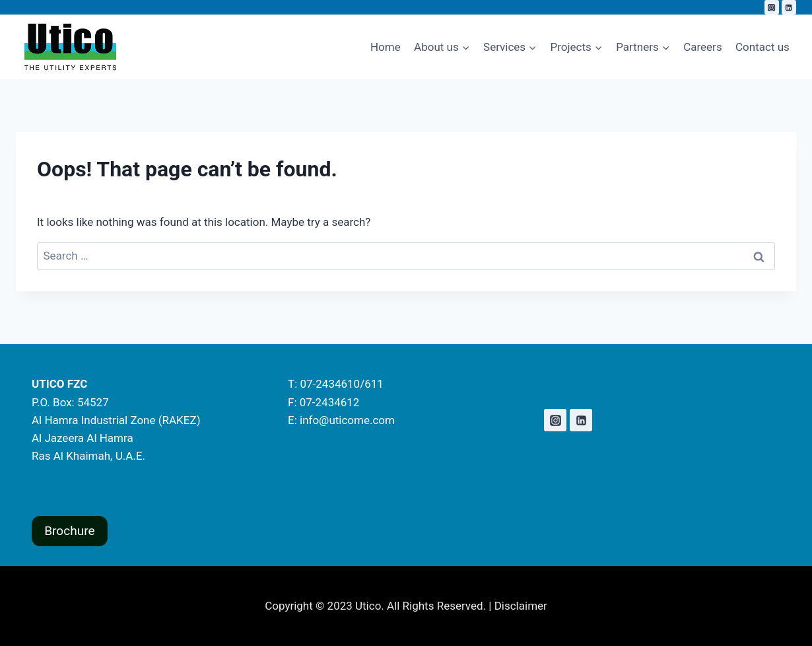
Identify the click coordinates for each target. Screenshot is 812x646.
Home (386, 47)
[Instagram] (772, 7)
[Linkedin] (789, 7)
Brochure (70, 531)
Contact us (762, 47)
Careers (702, 47)
